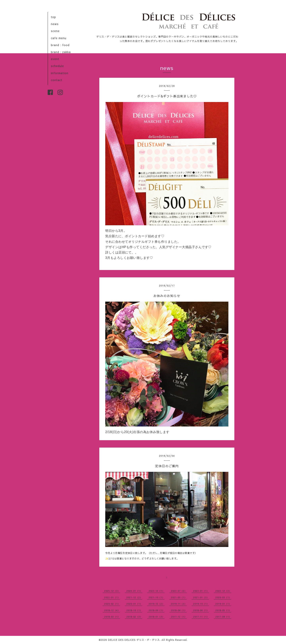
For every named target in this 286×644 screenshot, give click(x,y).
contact (57, 80)
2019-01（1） (223, 604)
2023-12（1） (157, 591)
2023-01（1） (201, 591)
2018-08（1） (179, 610)
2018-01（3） (157, 617)
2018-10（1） (134, 610)
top (53, 17)
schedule (57, 66)
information (60, 73)
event (55, 59)
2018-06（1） (201, 610)
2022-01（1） (112, 597)
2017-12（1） (179, 617)
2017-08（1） (223, 617)
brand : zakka (61, 52)
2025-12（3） (112, 591)
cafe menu (59, 38)
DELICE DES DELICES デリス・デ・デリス (134, 640)
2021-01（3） (201, 597)
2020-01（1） (134, 604)
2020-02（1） (112, 604)
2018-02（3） (134, 617)
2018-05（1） (223, 610)
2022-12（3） (223, 591)
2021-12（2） (134, 597)
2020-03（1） (223, 597)
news (55, 24)
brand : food (60, 45)
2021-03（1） (179, 597)
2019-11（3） (179, 604)
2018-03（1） (112, 617)
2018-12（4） (112, 610)
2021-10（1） (157, 597)
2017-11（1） (201, 617)
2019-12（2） (157, 604)
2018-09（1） (157, 610)
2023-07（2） (179, 591)
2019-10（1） (201, 604)
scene (55, 31)
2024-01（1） (134, 591)
